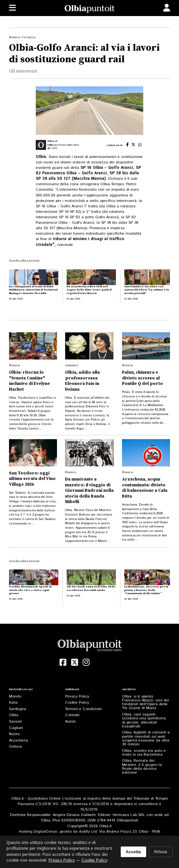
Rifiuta (161, 852)
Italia (13, 703)
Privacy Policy (77, 696)
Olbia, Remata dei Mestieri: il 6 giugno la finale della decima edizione (142, 767)
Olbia (14, 715)
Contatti (72, 715)
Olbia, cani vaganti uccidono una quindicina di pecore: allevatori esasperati (144, 720)
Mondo (15, 696)
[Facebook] (63, 662)
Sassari (15, 721)
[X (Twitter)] (75, 662)
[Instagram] (86, 662)
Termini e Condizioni (83, 709)
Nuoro (14, 734)
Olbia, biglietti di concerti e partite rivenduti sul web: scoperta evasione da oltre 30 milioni (146, 738)
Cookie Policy (77, 703)
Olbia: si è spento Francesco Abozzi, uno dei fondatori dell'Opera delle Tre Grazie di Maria (146, 702)
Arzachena (19, 740)
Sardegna (18, 709)
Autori (70, 721)
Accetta (133, 852)
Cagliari (16, 728)
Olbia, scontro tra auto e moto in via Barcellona (144, 753)
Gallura (15, 746)
